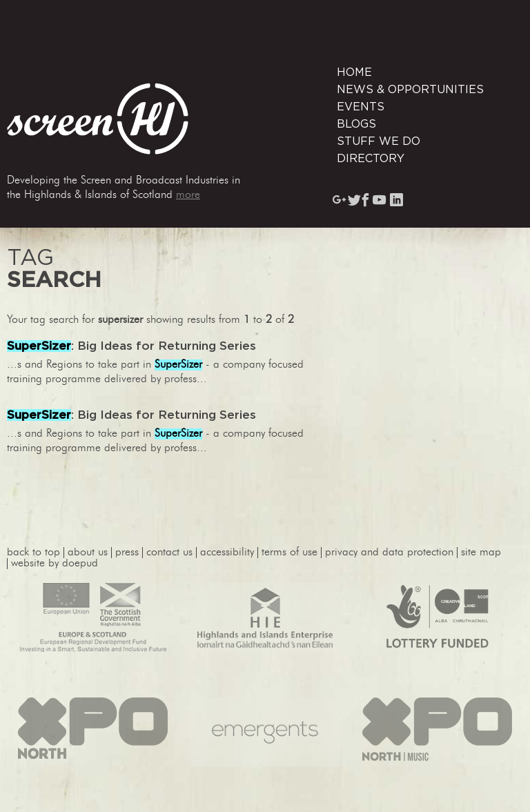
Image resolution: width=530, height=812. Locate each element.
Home (354, 72)
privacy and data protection (389, 553)
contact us (169, 553)
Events (361, 107)
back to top (33, 553)
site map (481, 553)
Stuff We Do (379, 141)
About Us (88, 553)
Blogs (356, 124)
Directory (371, 159)
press (127, 553)
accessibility (227, 553)
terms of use (289, 553)
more (188, 195)
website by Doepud (55, 564)
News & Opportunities (410, 90)
